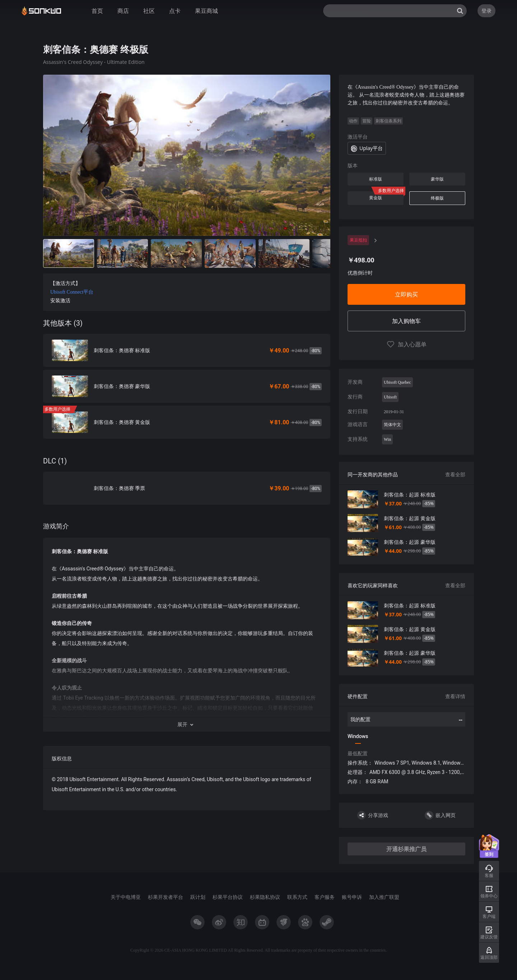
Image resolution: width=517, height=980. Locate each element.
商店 (123, 11)
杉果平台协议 (228, 897)
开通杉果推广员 (406, 849)
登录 (486, 11)
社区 (149, 11)
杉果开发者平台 (166, 897)
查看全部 (455, 474)
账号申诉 (352, 897)
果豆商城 (206, 11)
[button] (187, 724)
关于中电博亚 (126, 897)
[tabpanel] (187, 442)
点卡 (175, 11)
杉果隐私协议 (265, 897)
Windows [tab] (358, 736)
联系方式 (297, 897)
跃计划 (198, 897)
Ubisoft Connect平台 (72, 292)
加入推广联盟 (384, 897)
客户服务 (325, 897)
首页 (97, 11)
